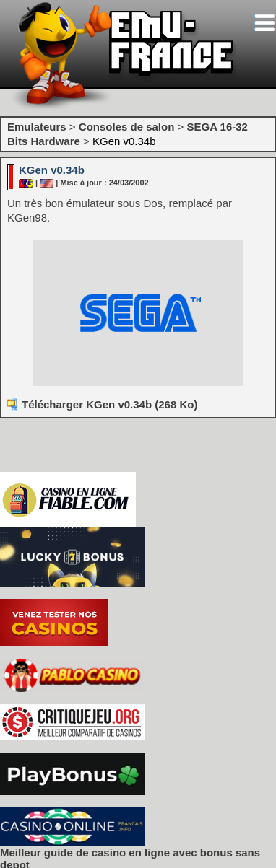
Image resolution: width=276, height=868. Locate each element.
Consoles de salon (127, 127)
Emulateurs (37, 127)
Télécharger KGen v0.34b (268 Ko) (109, 404)
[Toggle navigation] (264, 23)
